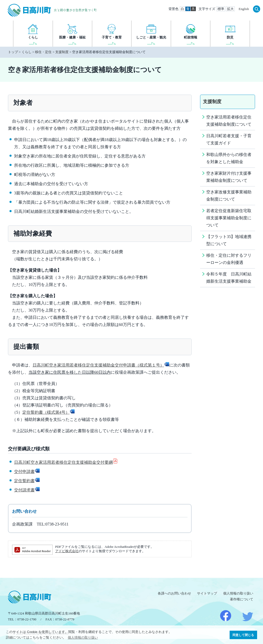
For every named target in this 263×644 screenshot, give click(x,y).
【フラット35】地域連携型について (229, 240)
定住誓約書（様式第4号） (49, 412)
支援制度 (62, 52)
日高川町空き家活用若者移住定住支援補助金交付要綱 (66, 462)
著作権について (242, 599)
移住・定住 (43, 52)
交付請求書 (27, 490)
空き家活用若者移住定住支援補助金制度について (229, 121)
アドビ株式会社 (67, 551)
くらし (27, 52)
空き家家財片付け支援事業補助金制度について (229, 177)
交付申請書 (27, 472)
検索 (257, 9)
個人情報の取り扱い (238, 593)
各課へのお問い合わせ (174, 593)
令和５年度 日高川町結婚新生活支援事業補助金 (229, 278)
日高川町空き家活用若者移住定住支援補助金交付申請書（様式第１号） (101, 365)
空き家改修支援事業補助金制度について (229, 196)
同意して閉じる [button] (243, 635)
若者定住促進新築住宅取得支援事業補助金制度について (229, 218)
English (244, 9)
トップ (13, 52)
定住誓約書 (27, 481)
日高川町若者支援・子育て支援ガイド (229, 139)
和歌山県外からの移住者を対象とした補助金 (229, 158)
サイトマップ (207, 593)
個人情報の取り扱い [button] (83, 637)
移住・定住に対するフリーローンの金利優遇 (229, 259)
